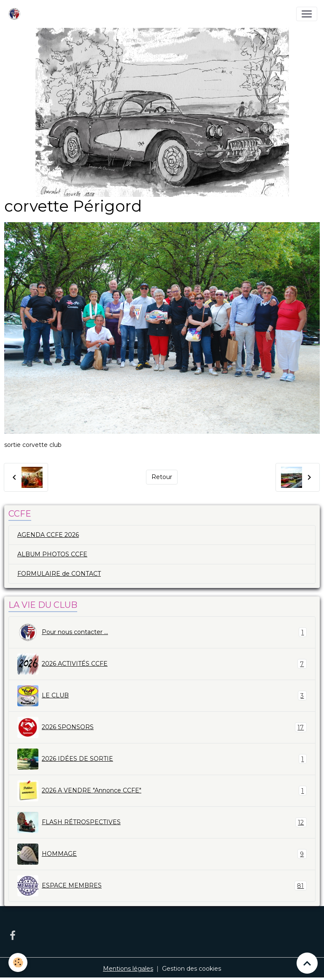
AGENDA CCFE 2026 (48, 535)
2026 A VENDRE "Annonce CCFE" (162, 791)
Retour (162, 477)
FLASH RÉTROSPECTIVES (162, 822)
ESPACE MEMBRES (162, 886)
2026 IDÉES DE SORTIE (162, 759)
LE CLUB (162, 696)
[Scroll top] (307, 963)
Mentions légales (128, 969)
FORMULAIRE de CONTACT (59, 574)
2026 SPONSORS (162, 727)
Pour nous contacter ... (162, 632)
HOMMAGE (162, 854)
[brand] (16, 14)
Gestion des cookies (192, 969)
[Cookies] (18, 962)
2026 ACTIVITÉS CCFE (162, 664)
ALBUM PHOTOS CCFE (52, 554)
